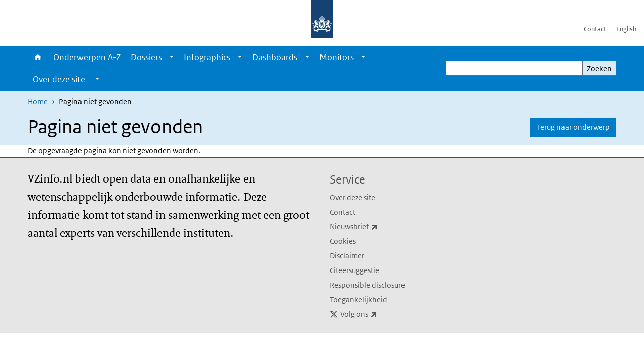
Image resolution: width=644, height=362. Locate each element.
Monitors (337, 57)
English (626, 29)
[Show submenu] (172, 57)
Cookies (343, 241)
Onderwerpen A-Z (87, 57)
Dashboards (275, 57)
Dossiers (146, 57)
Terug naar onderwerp (573, 127)
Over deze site (352, 197)
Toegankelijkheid (358, 299)
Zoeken (599, 69)
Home (38, 57)
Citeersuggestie (354, 270)
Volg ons (381, 314)
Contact (595, 29)
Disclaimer (347, 256)
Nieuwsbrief (376, 227)
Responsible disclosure (367, 285)
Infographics (207, 57)
